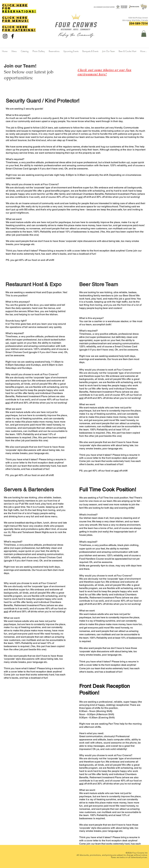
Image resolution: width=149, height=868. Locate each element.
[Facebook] (13, 36)
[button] (144, 34)
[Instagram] (5, 36)
